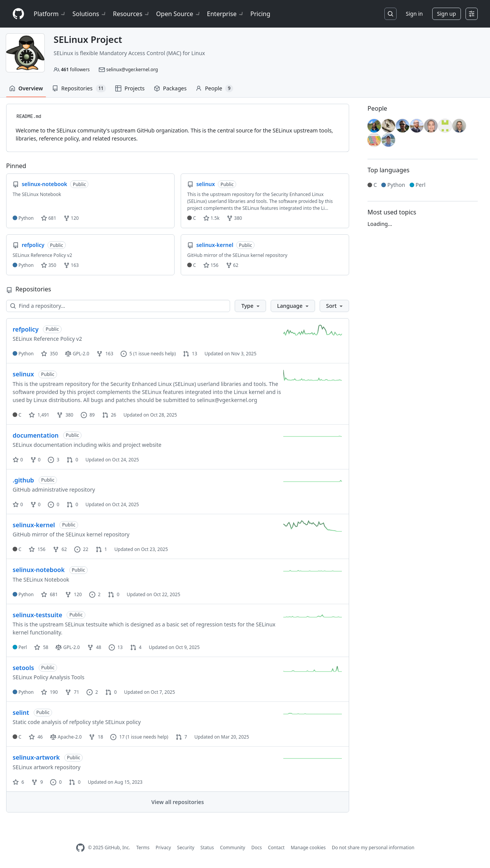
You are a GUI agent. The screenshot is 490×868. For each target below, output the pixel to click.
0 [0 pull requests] (72, 460)
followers (75, 69)
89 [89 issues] (88, 415)
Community (233, 848)
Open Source (179, 14)
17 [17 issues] (117, 737)
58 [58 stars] (41, 647)
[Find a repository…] (118, 306)
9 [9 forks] (37, 782)
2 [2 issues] (95, 594)
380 (234, 218)
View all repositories (177, 802)
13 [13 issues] (116, 647)
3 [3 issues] (54, 460)
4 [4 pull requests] (136, 647)
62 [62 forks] (60, 549)
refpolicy (26, 329)
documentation (36, 435)
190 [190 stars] (49, 692)
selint (21, 713)
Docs (256, 848)
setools (23, 668)
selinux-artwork (36, 757)
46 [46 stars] (36, 737)
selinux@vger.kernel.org (132, 69)
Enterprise (226, 14)
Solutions (90, 14)
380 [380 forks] (65, 415)
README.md (29, 117)
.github (23, 480)
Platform (50, 14)
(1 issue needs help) (154, 354)
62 (232, 265)
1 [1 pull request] (101, 549)
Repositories (79, 88)
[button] (250, 306)
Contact (276, 848)
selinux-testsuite (38, 615)
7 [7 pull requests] (181, 737)
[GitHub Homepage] (80, 848)
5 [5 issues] (126, 354)
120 (71, 218)
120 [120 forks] (73, 594)
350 (49, 265)
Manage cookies (308, 848)
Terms (143, 848)
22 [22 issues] (81, 549)
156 (211, 265)
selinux (23, 374)
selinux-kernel (34, 525)
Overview (26, 88)
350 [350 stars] (49, 354)
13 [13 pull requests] (190, 354)
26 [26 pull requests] (109, 415)
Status (207, 848)
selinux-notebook (39, 570)
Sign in (414, 14)
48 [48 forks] (94, 647)
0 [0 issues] (54, 504)
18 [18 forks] (96, 737)
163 (71, 265)
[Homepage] (18, 14)
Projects (130, 88)
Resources (131, 14)
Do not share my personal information (373, 848)
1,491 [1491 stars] (39, 415)
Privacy (163, 848)
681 (49, 218)
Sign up (447, 14)
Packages (170, 88)
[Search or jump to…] (390, 14)
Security (186, 848)
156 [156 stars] (37, 549)
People (214, 88)
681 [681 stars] (49, 594)
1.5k (211, 218)
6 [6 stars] (18, 782)
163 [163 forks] (105, 354)
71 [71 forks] (72, 692)
